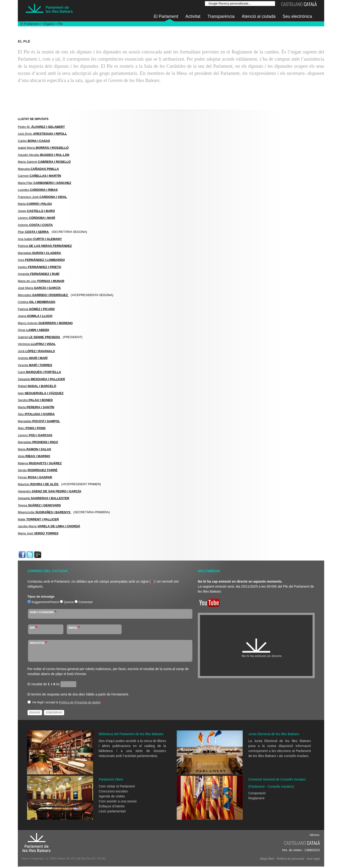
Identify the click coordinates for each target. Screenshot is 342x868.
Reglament (256, 798)
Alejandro (50, 491)
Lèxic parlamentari (112, 811)
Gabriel (39, 337)
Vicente (35, 365)
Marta (35, 204)
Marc (32, 428)
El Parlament (166, 16)
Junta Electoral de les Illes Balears (274, 734)
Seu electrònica (297, 16)
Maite (38, 519)
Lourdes (38, 190)
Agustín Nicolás (44, 155)
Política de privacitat (291, 859)
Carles (34, 141)
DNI (34, 628)
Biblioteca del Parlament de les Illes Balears (131, 734)
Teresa (39, 505)
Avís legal (313, 859)
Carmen (39, 176)
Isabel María (43, 148)
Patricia (45, 246)
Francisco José (42, 197)
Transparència (221, 16)
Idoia (34, 456)
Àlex (36, 414)
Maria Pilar (45, 183)
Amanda (39, 274)
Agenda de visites (112, 796)
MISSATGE (39, 643)
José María (39, 288)
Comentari (85, 602)
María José (38, 533)
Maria (34, 449)
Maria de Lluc (41, 281)
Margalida (39, 253)
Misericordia (45, 512)
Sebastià (41, 379)
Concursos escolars (113, 791)
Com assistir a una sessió (118, 801)
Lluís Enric (42, 134)
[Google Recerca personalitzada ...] (240, 4)
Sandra (35, 400)
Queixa (69, 602)
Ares (41, 260)
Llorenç (36, 218)
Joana (35, 316)
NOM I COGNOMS (43, 612)
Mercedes (43, 295)
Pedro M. (41, 127)
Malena (40, 463)
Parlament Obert (111, 779)
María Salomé (44, 162)
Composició (257, 793)
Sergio (38, 470)
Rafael (37, 386)
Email (74, 628)
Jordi (36, 351)
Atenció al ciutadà (259, 16)
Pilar (34, 232)
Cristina (37, 302)
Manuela (38, 169)
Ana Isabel (40, 239)
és (54, 684)
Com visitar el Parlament (117, 786)
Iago (41, 393)
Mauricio (39, 484)
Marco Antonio (45, 323)
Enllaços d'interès (112, 806)
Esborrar (54, 713)
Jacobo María (49, 526)
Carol (39, 372)
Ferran (35, 477)
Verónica (37, 344)
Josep (36, 211)
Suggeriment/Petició (45, 602)
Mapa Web (267, 859)
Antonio (35, 225)
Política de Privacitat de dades (80, 702)
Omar (33, 330)
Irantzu (40, 267)
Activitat (193, 16)
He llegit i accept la (45, 702)
